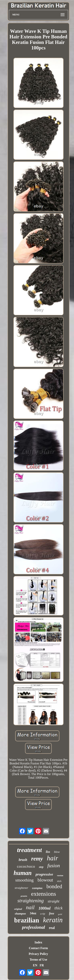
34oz (33, 913)
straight (54, 901)
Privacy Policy (38, 954)
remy (37, 859)
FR (42, 965)
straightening (30, 901)
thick (59, 908)
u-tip (43, 914)
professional (34, 927)
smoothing (24, 880)
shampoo (20, 914)
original (18, 909)
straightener (21, 888)
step (41, 867)
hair (52, 858)
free (52, 913)
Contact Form (38, 948)
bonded (54, 886)
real (52, 928)
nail (30, 907)
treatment (29, 850)
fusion (54, 866)
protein (24, 896)
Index (38, 942)
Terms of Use (38, 960)
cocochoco (26, 867)
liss (48, 852)
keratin (53, 920)
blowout (45, 880)
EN (35, 965)
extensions (44, 894)
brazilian (27, 920)
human (23, 873)
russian (60, 875)
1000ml (44, 908)
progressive (44, 874)
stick (59, 881)
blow (57, 852)
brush (23, 860)
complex (37, 888)
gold (60, 914)
